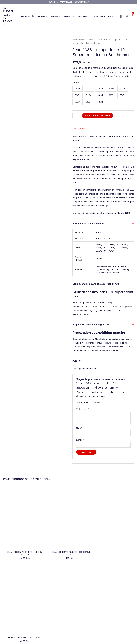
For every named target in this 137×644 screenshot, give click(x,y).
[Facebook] (102, 633)
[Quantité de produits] (76, 116)
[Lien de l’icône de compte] (127, 16)
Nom (79, 443)
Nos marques (8, 596)
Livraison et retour (45, 597)
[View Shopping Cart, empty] (133, 16)
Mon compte (43, 593)
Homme (84, 40)
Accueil (76, 40)
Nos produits (8, 593)
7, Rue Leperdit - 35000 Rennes (86, 622)
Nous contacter (9, 604)
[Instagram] (107, 633)
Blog (5, 600)
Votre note (83, 417)
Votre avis (83, 424)
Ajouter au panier (98, 116)
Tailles (76, 83)
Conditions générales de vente (50, 607)
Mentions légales (45, 600)
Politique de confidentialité (49, 604)
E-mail (80, 455)
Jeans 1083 (95, 40)
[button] (46, 16)
